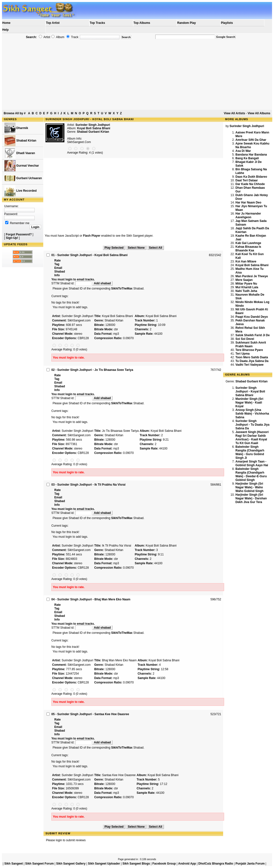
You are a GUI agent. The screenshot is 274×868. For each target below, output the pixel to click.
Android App (187, 864)
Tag (57, 264)
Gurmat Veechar (22, 166)
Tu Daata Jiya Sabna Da (252, 361)
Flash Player (92, 236)
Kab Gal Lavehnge (248, 243)
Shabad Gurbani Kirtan (93, 132)
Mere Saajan (244, 280)
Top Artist (53, 23)
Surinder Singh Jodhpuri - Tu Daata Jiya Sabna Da (252, 425)
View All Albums (259, 113)
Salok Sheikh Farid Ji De (252, 335)
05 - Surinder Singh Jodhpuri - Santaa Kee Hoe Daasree (90, 714)
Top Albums (142, 23)
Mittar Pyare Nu (246, 284)
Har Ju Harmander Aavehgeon (248, 215)
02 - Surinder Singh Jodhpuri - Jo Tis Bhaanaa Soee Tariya (92, 370)
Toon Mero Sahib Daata (252, 357)
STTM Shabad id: (72, 283)
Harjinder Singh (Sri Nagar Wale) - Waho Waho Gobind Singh (249, 487)
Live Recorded (21, 191)
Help (5, 30)
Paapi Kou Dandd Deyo (252, 317)
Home (6, 23)
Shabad (60, 272)
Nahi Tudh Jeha (246, 291)
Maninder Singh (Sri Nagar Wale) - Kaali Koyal (249, 403)
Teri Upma (243, 354)
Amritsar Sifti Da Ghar (251, 140)
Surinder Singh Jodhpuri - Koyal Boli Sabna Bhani (250, 391)
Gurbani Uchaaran (23, 178)
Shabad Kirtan (20, 141)
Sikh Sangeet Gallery (71, 864)
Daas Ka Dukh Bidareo (251, 177)
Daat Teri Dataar (247, 180)
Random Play (187, 23)
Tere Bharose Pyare (249, 350)
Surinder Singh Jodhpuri (93, 125)
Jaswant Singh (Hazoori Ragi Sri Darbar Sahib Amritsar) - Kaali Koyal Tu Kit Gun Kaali (252, 438)
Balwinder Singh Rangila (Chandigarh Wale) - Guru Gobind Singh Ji (250, 452)
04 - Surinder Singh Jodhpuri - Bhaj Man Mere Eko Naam (91, 599)
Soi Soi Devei (245, 339)
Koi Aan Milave (246, 261)
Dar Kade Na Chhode (250, 184)
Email (58, 268)
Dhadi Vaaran (20, 153)
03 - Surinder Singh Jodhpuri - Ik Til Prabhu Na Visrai (88, 485)
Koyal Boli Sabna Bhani (252, 265)
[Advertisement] (137, 75)
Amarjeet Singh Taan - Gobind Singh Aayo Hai (252, 463)
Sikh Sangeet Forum (40, 864)
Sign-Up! (12, 238)
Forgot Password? (19, 234)
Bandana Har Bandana (251, 155)
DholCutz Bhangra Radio (216, 864)
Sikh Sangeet (13, 864)
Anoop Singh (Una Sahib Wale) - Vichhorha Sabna (252, 414)
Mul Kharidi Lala (247, 287)
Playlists (227, 23)
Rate (58, 260)
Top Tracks (97, 23)
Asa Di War (243, 151)
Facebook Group (164, 864)
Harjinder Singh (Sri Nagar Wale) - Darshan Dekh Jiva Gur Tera (251, 498)
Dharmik (16, 128)
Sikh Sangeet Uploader (104, 864)
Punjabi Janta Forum (250, 864)
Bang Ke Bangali (247, 158)
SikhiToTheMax (122, 289)
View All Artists (234, 113)
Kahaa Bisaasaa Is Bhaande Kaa (248, 249)
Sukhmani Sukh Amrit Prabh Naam (251, 344)
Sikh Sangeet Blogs (136, 864)
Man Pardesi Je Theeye (252, 276)
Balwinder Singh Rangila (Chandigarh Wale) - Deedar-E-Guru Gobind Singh (251, 474)
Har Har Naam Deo (248, 203)
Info (57, 275)
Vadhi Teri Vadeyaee (250, 365)
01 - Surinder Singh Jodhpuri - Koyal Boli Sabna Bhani (89, 255)
